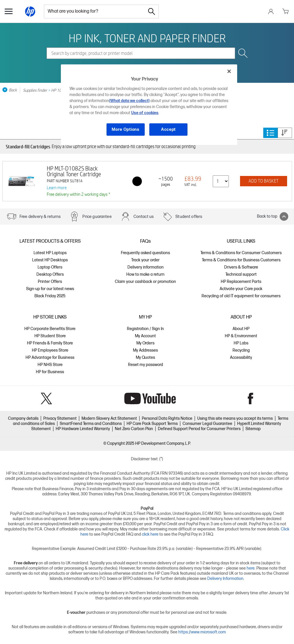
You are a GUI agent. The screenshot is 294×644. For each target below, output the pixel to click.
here (251, 568)
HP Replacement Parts (241, 282)
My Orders (145, 343)
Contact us (144, 217)
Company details (23, 418)
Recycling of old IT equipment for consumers (241, 296)
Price (285, 133)
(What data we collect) (129, 101)
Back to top (273, 216)
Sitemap (253, 429)
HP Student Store (50, 336)
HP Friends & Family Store (50, 343)
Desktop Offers (50, 274)
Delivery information (146, 267)
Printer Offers (50, 282)
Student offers (189, 217)
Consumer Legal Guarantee (207, 424)
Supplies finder (35, 90)
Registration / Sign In (145, 329)
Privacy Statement (60, 418)
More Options (125, 130)
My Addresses (145, 350)
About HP (241, 329)
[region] (149, 105)
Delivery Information (225, 579)
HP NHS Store (50, 365)
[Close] (229, 71)
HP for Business (50, 372)
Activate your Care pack (241, 289)
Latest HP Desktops (50, 260)
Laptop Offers (50, 267)
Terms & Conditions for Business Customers (241, 260)
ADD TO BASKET (264, 181)
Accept (168, 130)
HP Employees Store (50, 350)
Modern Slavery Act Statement (109, 418)
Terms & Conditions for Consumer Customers (241, 253)
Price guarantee (97, 217)
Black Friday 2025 (50, 296)
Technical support (241, 274)
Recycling (241, 350)
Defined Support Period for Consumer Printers (199, 429)
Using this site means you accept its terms (235, 418)
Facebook (251, 398)
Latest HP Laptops (50, 253)
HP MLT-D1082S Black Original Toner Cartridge (74, 171)
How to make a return (145, 274)
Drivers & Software (241, 267)
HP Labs (241, 343)
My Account (145, 336)
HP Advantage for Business (50, 358)
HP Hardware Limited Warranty (83, 429)
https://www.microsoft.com (202, 632)
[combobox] (94, 11)
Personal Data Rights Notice (167, 418)
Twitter (46, 398)
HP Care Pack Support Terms (152, 424)
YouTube (150, 398)
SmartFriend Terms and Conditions (91, 424)
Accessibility (241, 358)
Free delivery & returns (40, 217)
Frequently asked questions (145, 253)
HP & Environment (241, 336)
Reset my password (146, 365)
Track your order (145, 260)
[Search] (152, 11)
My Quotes (145, 358)
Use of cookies (145, 113)
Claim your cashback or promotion (145, 282)
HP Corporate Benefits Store (50, 329)
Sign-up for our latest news (50, 289)
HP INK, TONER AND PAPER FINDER (147, 38)
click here (150, 534)
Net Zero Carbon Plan (134, 429)
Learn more (57, 187)
